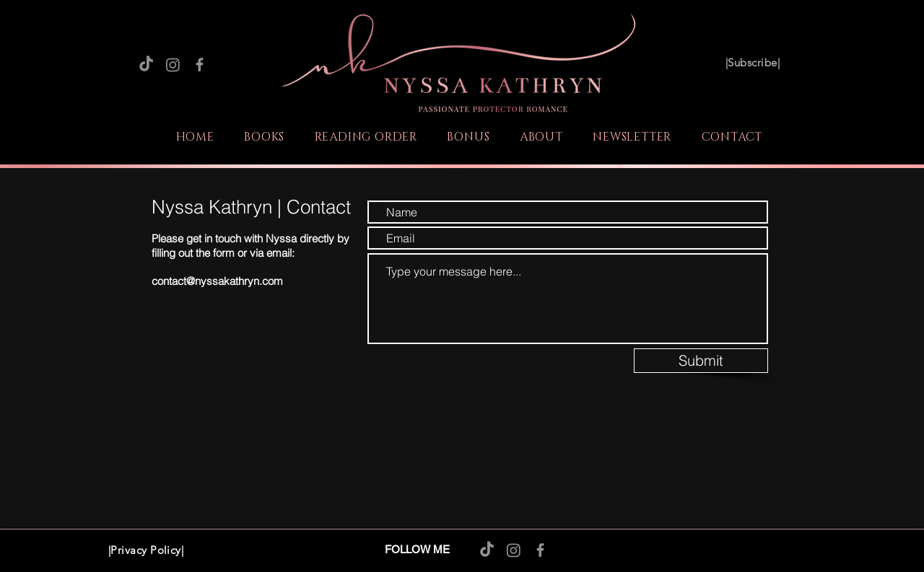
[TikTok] (146, 65)
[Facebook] (200, 65)
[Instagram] (173, 65)
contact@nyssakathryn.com (217, 281)
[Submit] (701, 361)
